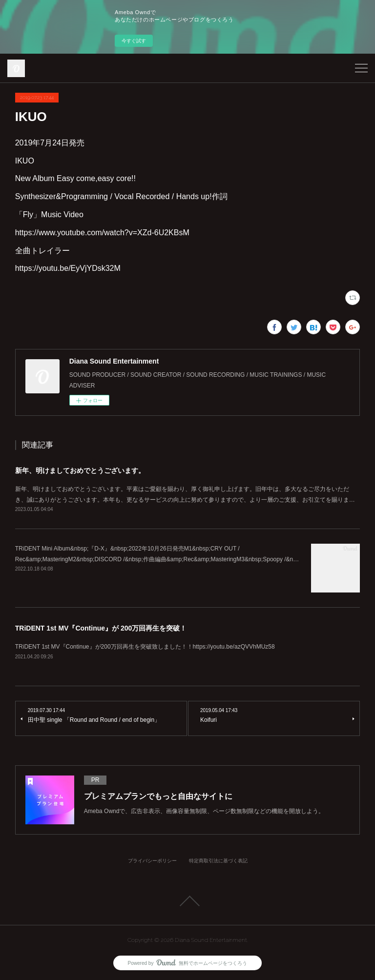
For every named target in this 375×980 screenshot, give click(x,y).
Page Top (187, 901)
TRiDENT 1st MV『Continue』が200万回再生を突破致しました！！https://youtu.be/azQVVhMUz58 (145, 647)
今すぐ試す (134, 41)
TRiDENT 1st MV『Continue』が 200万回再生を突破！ (101, 628)
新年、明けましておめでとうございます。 (80, 470)
